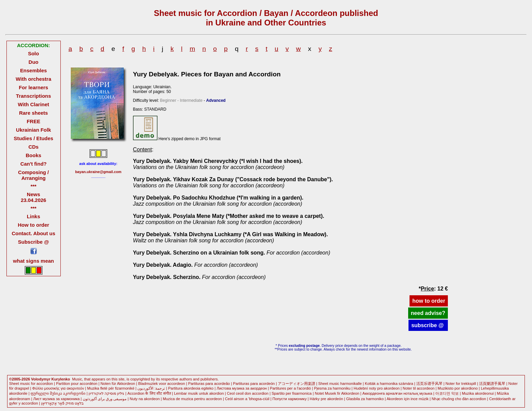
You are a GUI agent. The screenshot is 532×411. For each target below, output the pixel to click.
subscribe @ (428, 325)
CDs (34, 147)
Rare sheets (33, 113)
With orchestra (33, 79)
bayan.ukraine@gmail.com (98, 172)
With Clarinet (34, 104)
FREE (34, 121)
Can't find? (34, 164)
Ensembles (33, 70)
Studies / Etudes (33, 138)
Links (33, 216)
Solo (33, 53)
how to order (429, 301)
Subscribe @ (33, 242)
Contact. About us (34, 233)
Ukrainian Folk (33, 130)
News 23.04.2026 (33, 197)
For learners (33, 87)
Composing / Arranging (33, 175)
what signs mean (33, 261)
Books (34, 155)
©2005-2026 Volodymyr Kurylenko (40, 379)
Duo (33, 62)
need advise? (428, 313)
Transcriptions (33, 96)
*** (33, 186)
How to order (34, 225)
